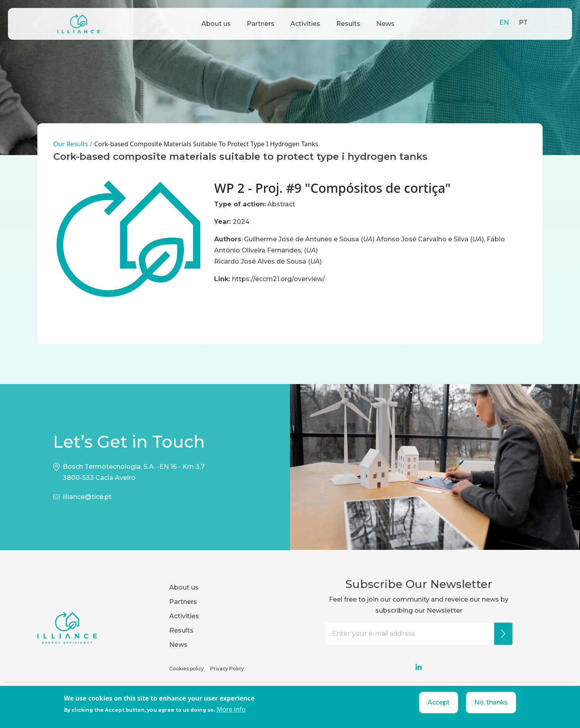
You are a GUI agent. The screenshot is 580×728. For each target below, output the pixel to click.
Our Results (71, 144)
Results (348, 24)
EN (504, 22)
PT (523, 22)
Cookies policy (187, 669)
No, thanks (491, 702)
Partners (261, 24)
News (385, 24)
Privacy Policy (227, 669)
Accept (439, 702)
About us (216, 24)
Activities (305, 24)
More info (231, 709)
